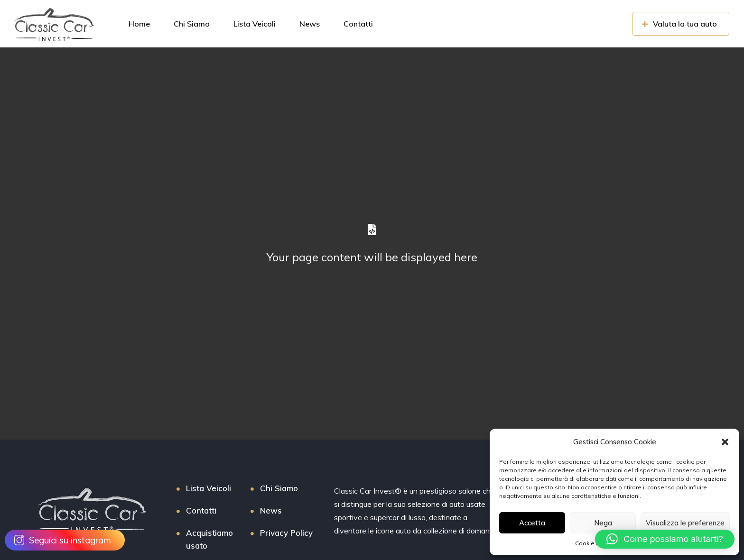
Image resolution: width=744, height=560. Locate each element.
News (310, 24)
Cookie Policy (594, 543)
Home (139, 24)
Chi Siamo (192, 24)
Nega (603, 523)
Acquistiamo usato (209, 539)
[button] (725, 442)
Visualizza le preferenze (685, 523)
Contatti (358, 24)
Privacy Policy (286, 533)
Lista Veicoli (255, 24)
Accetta (532, 523)
